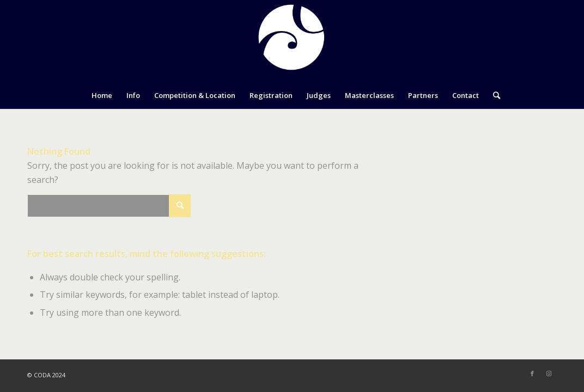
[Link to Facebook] (532, 373)
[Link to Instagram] (549, 373)
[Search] (493, 95)
